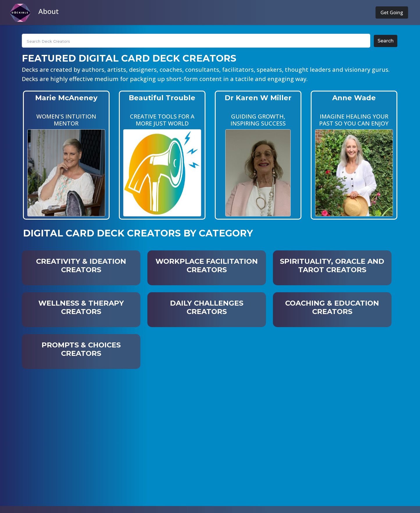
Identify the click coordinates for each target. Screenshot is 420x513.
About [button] (49, 11)
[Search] (196, 41)
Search (386, 41)
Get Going (392, 12)
